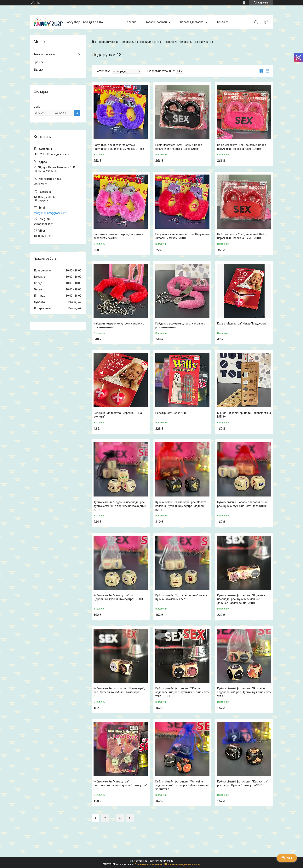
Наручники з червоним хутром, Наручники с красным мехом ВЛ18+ (182, 236)
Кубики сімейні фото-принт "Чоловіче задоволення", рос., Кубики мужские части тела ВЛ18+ (244, 692)
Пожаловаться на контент (149, 864)
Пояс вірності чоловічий (171, 413)
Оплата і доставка (192, 22)
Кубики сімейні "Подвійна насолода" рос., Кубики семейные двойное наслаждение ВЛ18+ (120, 506)
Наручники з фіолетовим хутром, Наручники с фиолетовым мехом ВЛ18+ (119, 147)
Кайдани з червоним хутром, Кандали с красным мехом (119, 325)
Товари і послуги (156, 22)
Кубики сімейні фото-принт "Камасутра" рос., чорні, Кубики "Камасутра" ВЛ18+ (243, 783)
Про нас (39, 62)
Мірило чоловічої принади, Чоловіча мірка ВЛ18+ (244, 415)
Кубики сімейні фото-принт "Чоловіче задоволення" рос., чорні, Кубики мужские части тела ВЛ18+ (182, 785)
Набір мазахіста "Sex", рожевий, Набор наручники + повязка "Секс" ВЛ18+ (242, 147)
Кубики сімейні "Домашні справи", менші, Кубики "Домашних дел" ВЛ (181, 597)
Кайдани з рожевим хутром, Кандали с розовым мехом (180, 325)
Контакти (223, 22)
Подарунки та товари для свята (141, 42)
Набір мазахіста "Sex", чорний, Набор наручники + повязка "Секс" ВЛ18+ (179, 147)
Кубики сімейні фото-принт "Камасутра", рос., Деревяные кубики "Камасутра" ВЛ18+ (119, 692)
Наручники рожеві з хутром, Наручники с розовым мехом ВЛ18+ (119, 236)
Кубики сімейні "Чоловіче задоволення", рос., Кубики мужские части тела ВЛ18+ (243, 504)
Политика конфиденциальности (183, 864)
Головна (131, 22)
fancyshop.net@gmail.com (50, 213)
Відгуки (38, 70)
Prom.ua (169, 861)
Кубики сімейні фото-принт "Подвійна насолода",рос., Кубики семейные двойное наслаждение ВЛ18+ (241, 599)
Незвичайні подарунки (178, 42)
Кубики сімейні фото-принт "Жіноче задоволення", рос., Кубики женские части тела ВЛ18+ (182, 692)
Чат (287, 858)
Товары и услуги (107, 42)
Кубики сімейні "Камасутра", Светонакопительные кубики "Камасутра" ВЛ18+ (120, 785)
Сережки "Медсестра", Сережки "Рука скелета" (118, 415)
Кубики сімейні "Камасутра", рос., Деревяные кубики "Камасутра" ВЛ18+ (118, 597)
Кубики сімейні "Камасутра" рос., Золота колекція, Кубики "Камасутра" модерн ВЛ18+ (181, 506)
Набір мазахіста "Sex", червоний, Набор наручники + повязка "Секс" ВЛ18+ (242, 236)
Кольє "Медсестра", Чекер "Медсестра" (242, 324)
